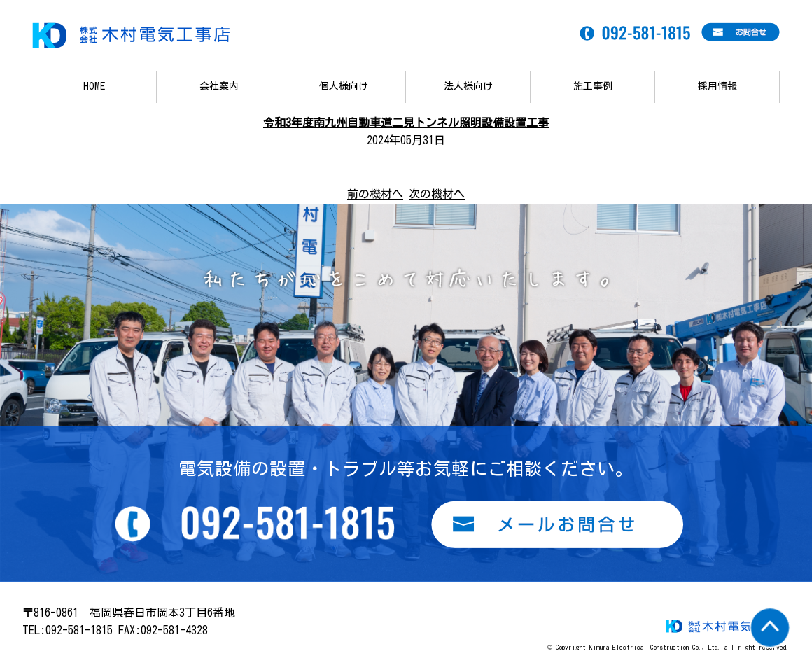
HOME (94, 86)
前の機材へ (375, 194)
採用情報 (717, 86)
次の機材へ (437, 194)
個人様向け (344, 86)
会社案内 (219, 86)
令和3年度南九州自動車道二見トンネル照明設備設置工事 (406, 123)
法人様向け (468, 86)
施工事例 (593, 86)
